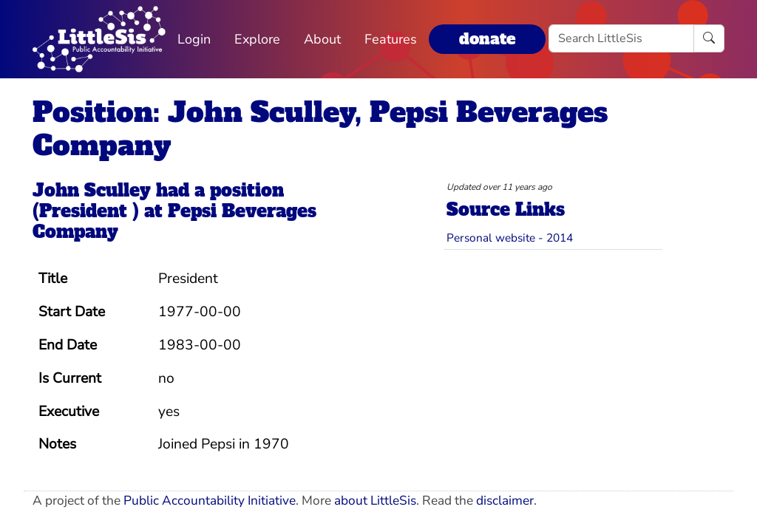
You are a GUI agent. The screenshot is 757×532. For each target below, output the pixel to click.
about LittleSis (375, 501)
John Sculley (92, 191)
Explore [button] (257, 39)
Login (194, 39)
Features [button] (391, 39)
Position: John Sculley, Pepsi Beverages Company (320, 129)
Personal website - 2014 (510, 238)
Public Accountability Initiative (210, 501)
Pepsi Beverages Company (174, 222)
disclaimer (505, 501)
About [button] (322, 39)
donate (487, 39)
